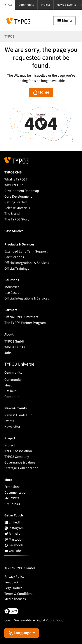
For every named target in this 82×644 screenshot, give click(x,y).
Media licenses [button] (15, 599)
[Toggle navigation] (64, 21)
